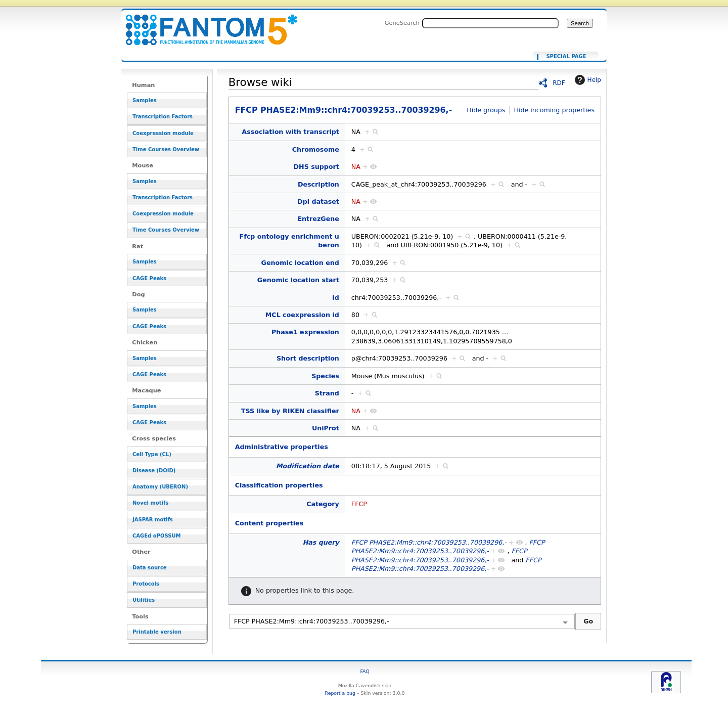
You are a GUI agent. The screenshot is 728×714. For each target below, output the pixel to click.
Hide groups (486, 110)
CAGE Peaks (149, 278)
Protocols (146, 584)
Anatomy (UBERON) (160, 487)
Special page (566, 57)
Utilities (144, 600)
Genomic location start (298, 280)
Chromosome (316, 149)
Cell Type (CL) (152, 454)
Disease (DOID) (154, 471)
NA (356, 167)
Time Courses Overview (166, 149)
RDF (559, 83)
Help (587, 80)
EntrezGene (318, 219)
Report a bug (340, 693)
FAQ (365, 671)
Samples (145, 100)
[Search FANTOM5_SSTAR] (490, 23)
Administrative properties (282, 447)
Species (325, 376)
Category (323, 504)
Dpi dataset (318, 202)
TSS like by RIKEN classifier (290, 411)
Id (336, 298)
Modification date (308, 466)
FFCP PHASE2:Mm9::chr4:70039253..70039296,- (205, 24)
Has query (321, 542)
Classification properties (279, 485)
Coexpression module (163, 133)
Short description (308, 358)
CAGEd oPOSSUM (156, 536)
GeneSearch (402, 23)
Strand (327, 393)
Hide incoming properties (554, 110)
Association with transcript (290, 132)
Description (318, 184)
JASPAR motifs (153, 520)
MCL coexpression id (302, 315)
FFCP (359, 504)
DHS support (316, 167)
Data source (150, 568)
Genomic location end (300, 263)
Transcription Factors (163, 117)
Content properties (269, 523)
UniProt (326, 428)
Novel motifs (150, 503)
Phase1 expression (305, 332)
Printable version (157, 632)
